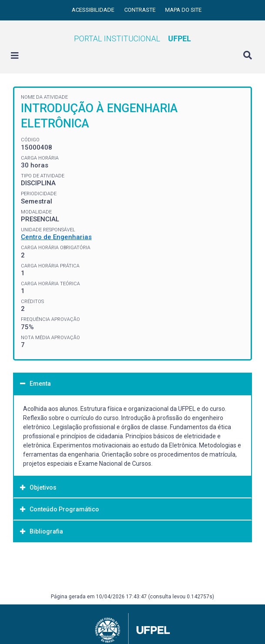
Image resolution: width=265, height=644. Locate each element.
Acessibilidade (94, 10)
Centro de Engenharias (56, 237)
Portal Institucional (132, 38)
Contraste (141, 10)
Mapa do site (183, 10)
